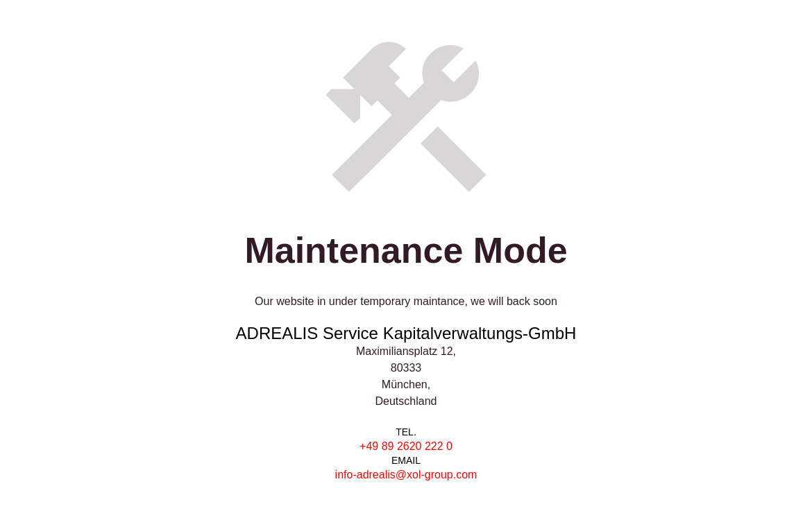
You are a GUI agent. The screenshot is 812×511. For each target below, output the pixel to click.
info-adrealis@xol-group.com (406, 475)
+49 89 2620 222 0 (406, 446)
